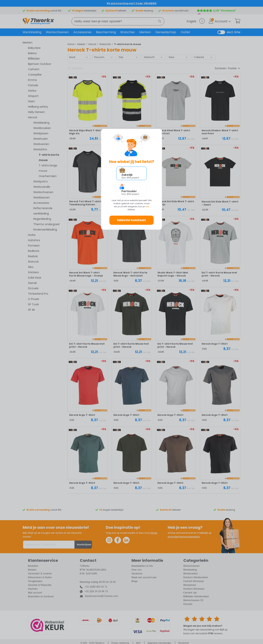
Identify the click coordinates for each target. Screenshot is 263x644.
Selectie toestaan (131, 220)
